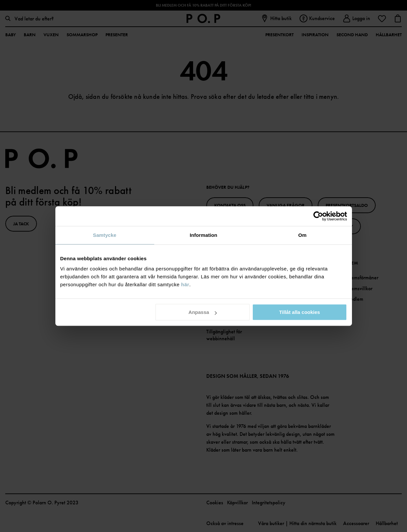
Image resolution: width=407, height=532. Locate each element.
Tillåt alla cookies (300, 312)
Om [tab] (302, 235)
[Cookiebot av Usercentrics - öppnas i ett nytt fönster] (318, 216)
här (185, 284)
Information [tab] (204, 235)
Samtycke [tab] (105, 235)
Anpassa (203, 312)
